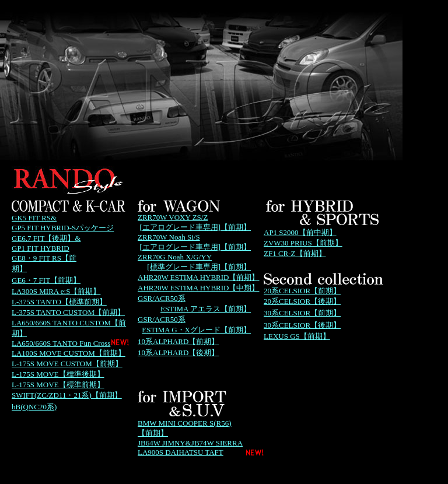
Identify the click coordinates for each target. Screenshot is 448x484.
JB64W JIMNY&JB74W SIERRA (190, 443)
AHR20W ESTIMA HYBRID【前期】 (199, 277)
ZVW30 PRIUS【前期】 (303, 243)
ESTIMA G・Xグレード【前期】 (196, 330)
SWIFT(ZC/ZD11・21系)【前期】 (67, 395)
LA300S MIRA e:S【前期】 (56, 291)
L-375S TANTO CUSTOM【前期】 (68, 312)
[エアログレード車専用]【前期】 (195, 227)
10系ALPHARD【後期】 (178, 353)
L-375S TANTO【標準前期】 (59, 302)
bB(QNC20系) (34, 407)
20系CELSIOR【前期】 (302, 291)
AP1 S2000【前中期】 (300, 232)
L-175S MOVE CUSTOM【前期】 (67, 364)
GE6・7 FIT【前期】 (46, 280)
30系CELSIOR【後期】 (302, 325)
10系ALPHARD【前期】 (178, 341)
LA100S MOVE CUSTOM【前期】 (69, 353)
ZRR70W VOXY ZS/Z (173, 217)
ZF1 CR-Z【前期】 (295, 253)
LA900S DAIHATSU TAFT (181, 452)
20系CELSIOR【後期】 (302, 301)
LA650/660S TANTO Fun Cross (61, 343)
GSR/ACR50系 (162, 298)
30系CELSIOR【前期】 (302, 313)
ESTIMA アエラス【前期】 (206, 309)
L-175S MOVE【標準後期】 (58, 374)
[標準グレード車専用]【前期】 (199, 267)
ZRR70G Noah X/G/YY (175, 257)
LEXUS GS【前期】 (297, 336)
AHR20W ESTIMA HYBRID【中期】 (199, 288)
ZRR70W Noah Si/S (169, 237)
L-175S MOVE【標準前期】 (58, 385)
